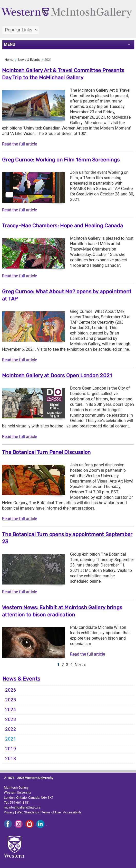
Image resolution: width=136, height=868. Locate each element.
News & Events (29, 60)
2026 (11, 690)
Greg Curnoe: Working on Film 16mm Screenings (61, 160)
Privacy (9, 812)
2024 (11, 710)
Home (9, 60)
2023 (11, 719)
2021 (11, 739)
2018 (11, 759)
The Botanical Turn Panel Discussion (46, 452)
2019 (11, 749)
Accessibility (72, 812)
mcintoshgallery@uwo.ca (22, 807)
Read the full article (20, 144)
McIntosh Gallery (16, 788)
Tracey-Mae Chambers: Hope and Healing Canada (62, 226)
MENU (10, 44)
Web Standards (28, 812)
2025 (11, 700)
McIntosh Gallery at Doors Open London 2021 (57, 375)
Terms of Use (51, 812)
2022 (11, 729)
